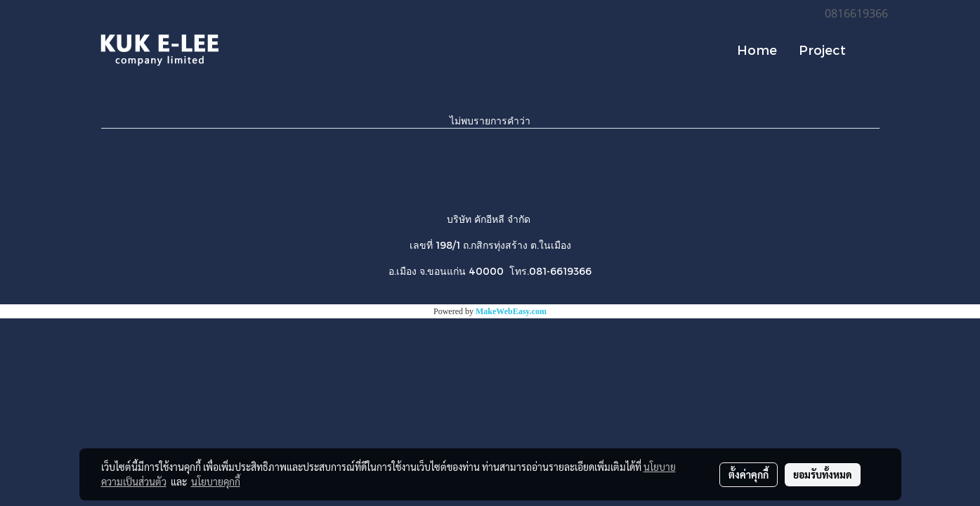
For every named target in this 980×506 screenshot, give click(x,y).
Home (757, 50)
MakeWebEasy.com (511, 311)
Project (822, 50)
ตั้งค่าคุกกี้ (749, 474)
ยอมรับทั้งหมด (823, 474)
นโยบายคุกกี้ (216, 481)
